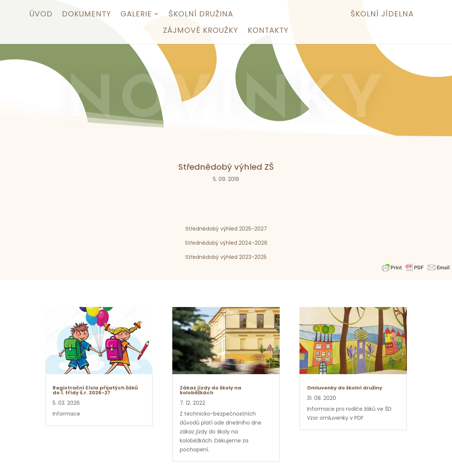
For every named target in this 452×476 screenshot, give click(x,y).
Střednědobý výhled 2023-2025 (226, 257)
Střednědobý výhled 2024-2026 (226, 243)
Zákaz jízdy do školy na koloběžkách (211, 390)
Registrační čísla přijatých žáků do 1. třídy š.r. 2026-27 (95, 390)
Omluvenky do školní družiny (345, 388)
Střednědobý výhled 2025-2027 (226, 229)
